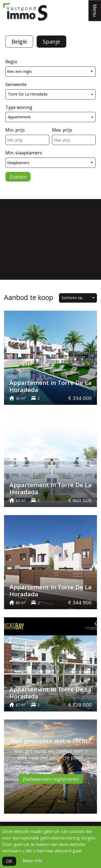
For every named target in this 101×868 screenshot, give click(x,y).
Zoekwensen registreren (51, 779)
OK (9, 861)
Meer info (33, 861)
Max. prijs (62, 130)
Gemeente (16, 84)
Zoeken (18, 177)
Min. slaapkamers (24, 153)
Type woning (19, 107)
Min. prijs (15, 130)
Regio (11, 61)
